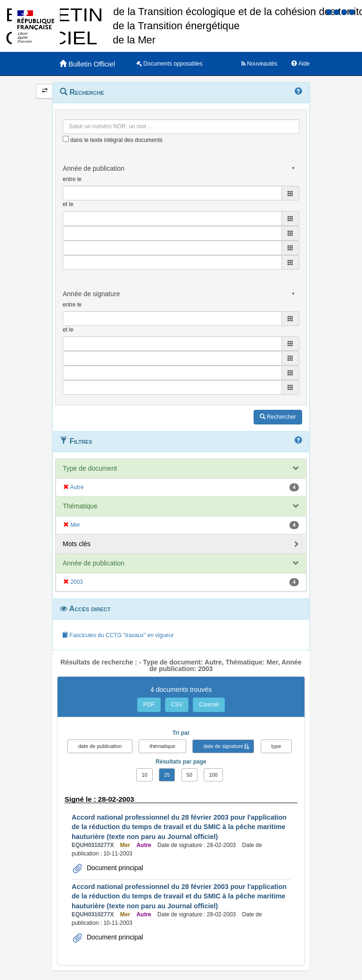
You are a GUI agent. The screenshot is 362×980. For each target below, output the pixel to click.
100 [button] (213, 775)
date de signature (223, 746)
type (276, 746)
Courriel (209, 705)
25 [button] (167, 775)
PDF (149, 705)
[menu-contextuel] (66, 139)
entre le (72, 179)
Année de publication (94, 563)
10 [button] (144, 775)
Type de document (90, 468)
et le (68, 204)
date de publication (100, 746)
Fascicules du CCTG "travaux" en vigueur (118, 635)
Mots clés (77, 544)
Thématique (80, 506)
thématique (162, 746)
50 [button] (189, 775)
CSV (177, 705)
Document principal (114, 868)
